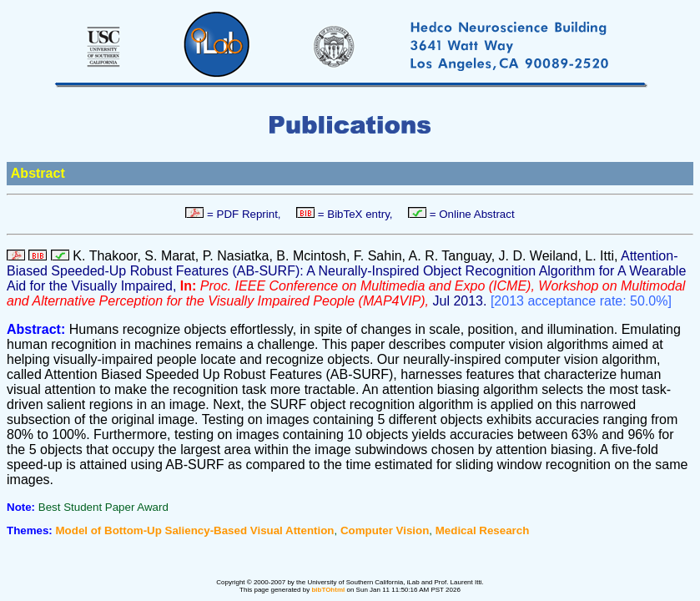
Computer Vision (385, 530)
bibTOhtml (328, 590)
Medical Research (483, 530)
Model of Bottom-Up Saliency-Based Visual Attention (195, 530)
